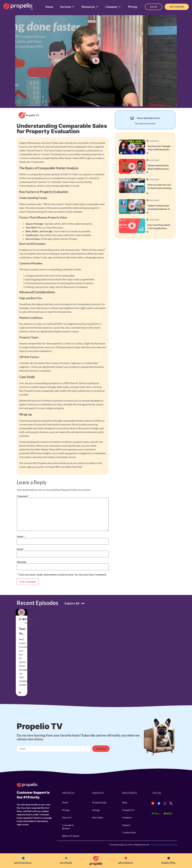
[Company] (113, 7)
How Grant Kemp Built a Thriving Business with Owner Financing (159, 228)
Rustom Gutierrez (29, 621)
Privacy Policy (156, 845)
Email (20, 549)
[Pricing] (132, 7)
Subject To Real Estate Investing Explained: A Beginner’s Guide (159, 209)
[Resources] (90, 7)
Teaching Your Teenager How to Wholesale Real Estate (159, 149)
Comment (23, 496)
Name (21, 536)
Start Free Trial (74, 467)
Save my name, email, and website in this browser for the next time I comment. (63, 575)
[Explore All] (83, 603)
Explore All (72, 603)
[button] (96, 61)
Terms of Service (170, 845)
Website (22, 562)
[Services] (67, 7)
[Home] (49, 7)
